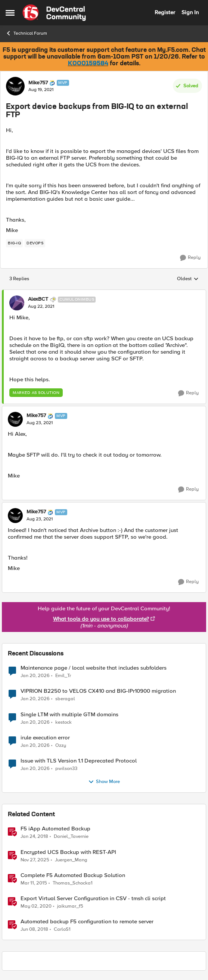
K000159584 (88, 64)
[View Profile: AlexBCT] (17, 303)
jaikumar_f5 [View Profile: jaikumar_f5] (70, 906)
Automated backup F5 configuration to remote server (87, 922)
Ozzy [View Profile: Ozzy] (61, 745)
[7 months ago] (35, 860)
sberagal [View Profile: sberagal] (65, 699)
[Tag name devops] (35, 243)
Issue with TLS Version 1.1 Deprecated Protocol (79, 761)
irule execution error (45, 738)
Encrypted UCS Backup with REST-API (68, 852)
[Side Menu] (10, 13)
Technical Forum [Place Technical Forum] (26, 33)
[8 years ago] (34, 837)
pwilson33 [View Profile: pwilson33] (66, 768)
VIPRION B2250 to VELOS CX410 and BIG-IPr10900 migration (98, 691)
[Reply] (190, 258)
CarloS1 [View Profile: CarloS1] (62, 929)
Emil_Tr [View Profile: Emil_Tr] (63, 676)
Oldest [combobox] (188, 279)
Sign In (190, 12)
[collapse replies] (104, 293)
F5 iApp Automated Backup (55, 829)
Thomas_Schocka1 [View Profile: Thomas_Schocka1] (73, 883)
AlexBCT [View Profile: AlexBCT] (38, 299)
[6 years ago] (36, 906)
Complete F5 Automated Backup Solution (73, 875)
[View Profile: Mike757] (15, 86)
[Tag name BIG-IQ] (14, 243)
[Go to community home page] (54, 13)
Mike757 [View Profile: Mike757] (38, 83)
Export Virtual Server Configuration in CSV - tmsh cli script (93, 898)
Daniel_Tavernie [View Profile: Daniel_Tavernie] (71, 837)
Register (165, 12)
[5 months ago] (35, 676)
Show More (104, 782)
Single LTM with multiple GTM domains (69, 715)
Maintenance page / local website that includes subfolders (94, 668)
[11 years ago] (34, 883)
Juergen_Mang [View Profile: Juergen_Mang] (71, 860)
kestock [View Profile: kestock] (63, 722)
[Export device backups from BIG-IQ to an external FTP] (41, 307)
